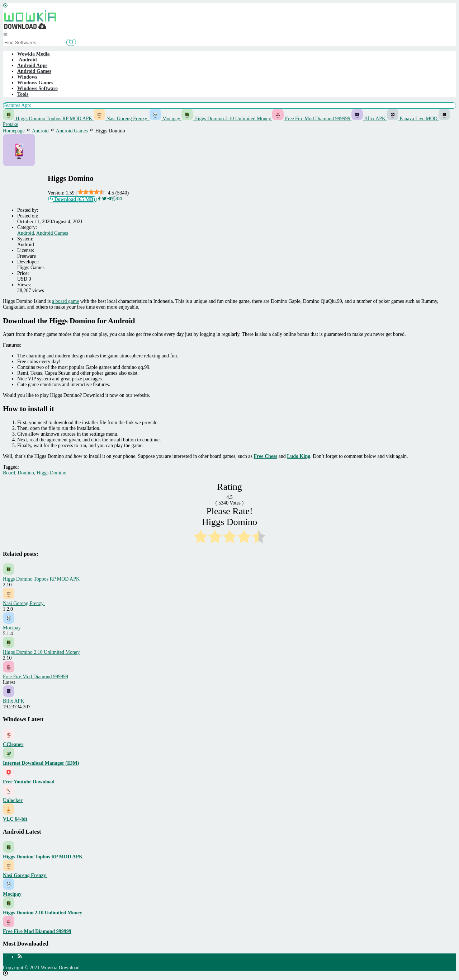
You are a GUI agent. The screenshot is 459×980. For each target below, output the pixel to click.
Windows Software (37, 88)
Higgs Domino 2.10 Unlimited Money (227, 119)
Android (26, 233)
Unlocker (13, 800)
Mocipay (165, 119)
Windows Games (35, 83)
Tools (23, 94)
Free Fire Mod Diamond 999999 (312, 119)
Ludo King (299, 456)
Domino (26, 473)
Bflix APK (369, 119)
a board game (65, 301)
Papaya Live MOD (413, 119)
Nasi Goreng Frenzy (122, 119)
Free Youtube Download (29, 782)
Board (9, 473)
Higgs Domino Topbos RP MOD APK (48, 119)
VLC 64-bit (15, 819)
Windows (27, 77)
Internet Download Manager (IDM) (41, 763)
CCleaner (13, 744)
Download (72, 199)
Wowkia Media (34, 54)
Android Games (34, 71)
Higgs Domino (51, 473)
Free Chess (266, 456)
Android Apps (32, 65)
